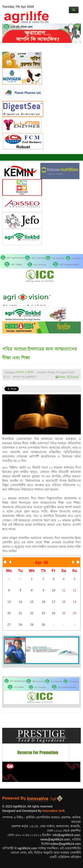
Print (62, 377)
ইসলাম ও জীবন (25, 372)
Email (74, 377)
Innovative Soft (53, 811)
